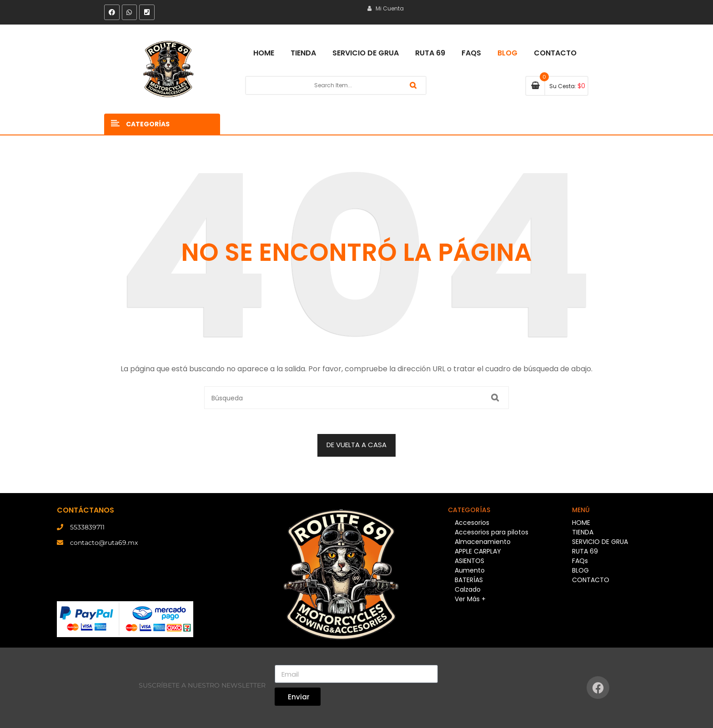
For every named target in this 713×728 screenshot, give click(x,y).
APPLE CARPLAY (478, 551)
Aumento (470, 570)
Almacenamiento (483, 542)
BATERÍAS (469, 580)
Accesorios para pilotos (492, 532)
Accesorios (472, 523)
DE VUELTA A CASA (356, 445)
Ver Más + (470, 599)
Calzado (468, 589)
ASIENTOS (469, 561)
